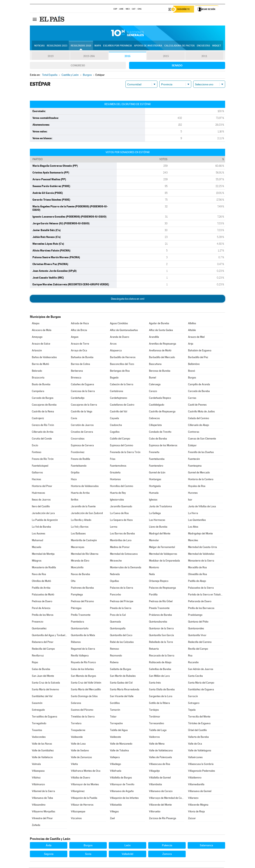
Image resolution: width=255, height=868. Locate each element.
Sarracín (193, 697)
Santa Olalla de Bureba (162, 690)
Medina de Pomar (120, 548)
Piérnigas (76, 609)
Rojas (35, 663)
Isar (190, 500)
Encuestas (203, 46)
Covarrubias (78, 439)
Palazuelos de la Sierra (201, 588)
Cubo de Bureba (158, 439)
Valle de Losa (78, 744)
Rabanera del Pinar (43, 643)
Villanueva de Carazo (161, 792)
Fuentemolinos (118, 466)
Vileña (74, 765)
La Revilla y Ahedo (81, 521)
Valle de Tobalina (119, 751)
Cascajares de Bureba (44, 405)
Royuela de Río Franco (83, 663)
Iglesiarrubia (117, 500)
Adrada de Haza (80, 324)
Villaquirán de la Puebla (84, 799)
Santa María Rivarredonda (125, 690)
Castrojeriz (38, 419)
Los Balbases (78, 534)
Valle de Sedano (80, 751)
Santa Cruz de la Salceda (46, 683)
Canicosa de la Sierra (83, 392)
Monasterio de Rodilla (44, 568)
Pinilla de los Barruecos (201, 609)
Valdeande (77, 737)
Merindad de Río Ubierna (85, 554)
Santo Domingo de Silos (84, 697)
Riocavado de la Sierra (162, 656)
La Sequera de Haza (121, 521)
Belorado (37, 371)
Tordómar (155, 717)
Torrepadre (116, 724)
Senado (177, 66)
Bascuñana (155, 365)
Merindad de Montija (43, 554)
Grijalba (75, 473)
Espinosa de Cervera (82, 446)
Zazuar (192, 819)
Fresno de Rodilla (80, 460)
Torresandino (156, 724)
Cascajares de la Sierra (84, 405)
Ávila (49, 846)
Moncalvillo (77, 568)
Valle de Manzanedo (121, 744)
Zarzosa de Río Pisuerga (163, 819)
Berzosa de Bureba (160, 371)
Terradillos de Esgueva (45, 717)
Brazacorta (38, 378)
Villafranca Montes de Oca (86, 771)
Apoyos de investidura (148, 46)
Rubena (114, 663)
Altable (192, 331)
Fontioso (37, 453)
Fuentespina (195, 466)
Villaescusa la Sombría (201, 765)
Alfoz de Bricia (79, 331)
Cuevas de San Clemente (202, 439)
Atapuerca (116, 351)
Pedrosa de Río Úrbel (161, 602)
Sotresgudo (38, 710)
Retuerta (154, 649)
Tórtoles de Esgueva (199, 724)
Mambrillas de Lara (121, 541)
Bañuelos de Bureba (82, 358)
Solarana (76, 704)
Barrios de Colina (80, 365)
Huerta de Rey (118, 493)
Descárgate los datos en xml (128, 299)
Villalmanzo (38, 785)
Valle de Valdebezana (161, 751)
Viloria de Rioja (196, 812)
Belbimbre (194, 365)
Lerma (114, 527)
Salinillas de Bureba (160, 670)
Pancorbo (115, 595)
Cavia (74, 419)
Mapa (98, 46)
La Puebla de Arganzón (45, 521)
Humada (154, 493)
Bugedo (114, 378)
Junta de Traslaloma (160, 507)
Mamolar (154, 541)
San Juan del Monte (43, 676)
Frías (113, 460)
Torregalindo (39, 724)
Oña (73, 582)
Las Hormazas (157, 521)
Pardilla (153, 595)
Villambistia (155, 785)
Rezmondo (116, 656)
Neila (152, 575)
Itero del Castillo (41, 507)
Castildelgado (157, 405)
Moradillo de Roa (197, 568)
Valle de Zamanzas (81, 758)
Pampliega (77, 595)
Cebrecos (154, 419)
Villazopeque (78, 812)
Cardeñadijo (78, 399)
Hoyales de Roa (197, 487)
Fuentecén (194, 460)
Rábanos (76, 643)
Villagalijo (154, 771)
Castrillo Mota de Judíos (201, 412)
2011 (204, 57)
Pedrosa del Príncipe (122, 602)
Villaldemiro (195, 778)
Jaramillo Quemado (121, 507)
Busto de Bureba (41, 385)
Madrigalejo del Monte (200, 534)
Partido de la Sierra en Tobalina (206, 595)
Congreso (78, 66)
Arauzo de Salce (41, 344)
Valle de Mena (157, 744)
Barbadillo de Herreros (123, 358)
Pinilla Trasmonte (81, 615)
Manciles (193, 541)
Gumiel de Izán (157, 473)
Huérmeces (38, 493)
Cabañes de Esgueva (82, 385)
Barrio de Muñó (40, 365)
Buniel (153, 378)
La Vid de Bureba (41, 527)
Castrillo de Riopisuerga (162, 412)
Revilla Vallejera (80, 656)
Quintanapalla (118, 629)
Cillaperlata (155, 426)
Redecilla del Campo (43, 649)
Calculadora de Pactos (179, 46)
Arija (191, 344)
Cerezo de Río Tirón (43, 426)
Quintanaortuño (80, 629)
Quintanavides (196, 629)
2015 (166, 57)
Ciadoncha (116, 426)
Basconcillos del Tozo (122, 365)
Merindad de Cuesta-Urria (203, 548)
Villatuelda (116, 805)
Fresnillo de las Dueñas (201, 453)
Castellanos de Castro (122, 405)
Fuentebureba (157, 460)
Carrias (192, 399)
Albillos (192, 324)
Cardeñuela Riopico (160, 399)
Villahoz (36, 778)
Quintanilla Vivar (197, 636)
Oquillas (114, 582)
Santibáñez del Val (42, 697)
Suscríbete (185, 9)
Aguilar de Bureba (159, 324)
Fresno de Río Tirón (43, 460)
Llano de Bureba (158, 527)
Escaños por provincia (118, 46)
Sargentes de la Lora (161, 697)
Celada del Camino (199, 419)
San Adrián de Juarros (201, 670)
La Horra (193, 514)
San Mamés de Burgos (83, 676)
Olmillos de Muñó (41, 582)
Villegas (114, 812)
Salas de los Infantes (82, 670)
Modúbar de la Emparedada (164, 561)
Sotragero (194, 704)
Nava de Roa (39, 575)
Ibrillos (75, 500)
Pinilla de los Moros (43, 615)
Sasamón (37, 704)
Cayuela (114, 419)
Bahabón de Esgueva (200, 351)
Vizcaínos (76, 819)
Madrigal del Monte (160, 534)
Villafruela (116, 771)
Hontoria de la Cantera (201, 480)
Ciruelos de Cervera (82, 432)
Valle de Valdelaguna (200, 751)
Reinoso (114, 649)
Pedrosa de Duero (42, 602)
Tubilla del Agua (119, 731)
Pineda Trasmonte (159, 609)
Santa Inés (155, 683)
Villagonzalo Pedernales (202, 771)
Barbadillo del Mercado (162, 358)
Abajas (36, 324)
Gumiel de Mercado (199, 473)
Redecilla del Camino (200, 643)
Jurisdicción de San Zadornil (87, 514)
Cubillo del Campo (120, 439)
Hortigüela (155, 487)
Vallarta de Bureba (198, 737)
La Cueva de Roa (119, 514)
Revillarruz (38, 656)
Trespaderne (78, 731)
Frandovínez (78, 453)
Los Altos (193, 527)
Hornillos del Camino (122, 487)
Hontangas (155, 480)
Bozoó (192, 371)
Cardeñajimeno (119, 399)
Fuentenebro (156, 466)
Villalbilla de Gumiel (160, 778)
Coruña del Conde (42, 439)
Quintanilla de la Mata (83, 636)
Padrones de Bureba (82, 588)
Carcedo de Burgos (43, 399)
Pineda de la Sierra (121, 609)
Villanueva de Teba (42, 799)
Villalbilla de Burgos (121, 778)
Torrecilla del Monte (199, 717)
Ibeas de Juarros (41, 500)
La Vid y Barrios (80, 527)
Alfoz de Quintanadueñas (124, 331)
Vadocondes (39, 737)
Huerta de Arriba (80, 493)
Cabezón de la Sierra (122, 385)
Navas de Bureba (80, 575)
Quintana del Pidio (198, 622)
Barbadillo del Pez (198, 358)
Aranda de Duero (120, 337)
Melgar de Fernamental (162, 548)
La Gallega (155, 514)
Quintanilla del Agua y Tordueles (49, 636)
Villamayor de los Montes (85, 785)
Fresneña (154, 453)
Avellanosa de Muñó (160, 351)
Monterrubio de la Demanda (126, 568)
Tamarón (115, 710)
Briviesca (76, 378)
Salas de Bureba (41, 670)
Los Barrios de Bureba (122, 534)
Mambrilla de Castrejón (84, 541)
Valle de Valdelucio (42, 758)
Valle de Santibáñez (43, 751)
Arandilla (154, 337)
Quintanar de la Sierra (161, 629)
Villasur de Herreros (82, 805)
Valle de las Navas (42, 744)
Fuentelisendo (79, 466)
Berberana (77, 371)
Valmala (36, 765)
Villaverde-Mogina (198, 805)
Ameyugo (37, 337)
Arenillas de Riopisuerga (163, 344)
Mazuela (37, 548)
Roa (190, 656)
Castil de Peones (197, 405)
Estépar (192, 446)
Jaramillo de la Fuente (83, 507)
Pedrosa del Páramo (82, 602)
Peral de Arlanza (41, 609)
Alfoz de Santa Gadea (161, 331)
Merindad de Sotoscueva (124, 554)
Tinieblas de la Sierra (83, 717)
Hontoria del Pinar (42, 487)
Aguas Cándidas (119, 324)
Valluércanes (195, 758)
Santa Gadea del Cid (121, 683)
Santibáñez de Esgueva (201, 690)
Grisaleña (115, 473)
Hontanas (115, 480)
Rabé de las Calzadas (122, 643)
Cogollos (115, 432)
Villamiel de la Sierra (43, 792)
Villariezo (193, 799)
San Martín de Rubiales (123, 676)
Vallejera (115, 758)
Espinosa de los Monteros (163, 446)
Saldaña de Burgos (121, 670)
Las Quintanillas (197, 521)
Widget (217, 46)
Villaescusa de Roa (160, 765)
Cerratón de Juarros (82, 426)
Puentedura (77, 622)
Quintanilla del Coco (121, 636)
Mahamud (37, 541)
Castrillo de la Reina (43, 412)
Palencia (167, 846)
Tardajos (154, 710)
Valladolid (127, 854)
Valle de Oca (195, 744)
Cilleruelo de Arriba (43, 432)
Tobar (113, 717)
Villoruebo (155, 812)
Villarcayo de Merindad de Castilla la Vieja (167, 799)
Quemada (115, 622)
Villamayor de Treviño (122, 785)
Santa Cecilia (195, 676)
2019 (51, 57)
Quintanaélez (39, 629)
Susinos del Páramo (82, 710)
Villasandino (39, 805)
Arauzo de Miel (196, 337)
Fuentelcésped (40, 466)
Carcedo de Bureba (199, 392)
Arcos (113, 344)
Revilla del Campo (198, 649)
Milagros (37, 561)
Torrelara (76, 724)
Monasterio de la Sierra (201, 561)
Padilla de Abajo (197, 582)
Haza (74, 480)
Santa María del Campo (201, 683)
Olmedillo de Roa (198, 575)
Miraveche (116, 561)
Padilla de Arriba (41, 588)
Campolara (38, 392)
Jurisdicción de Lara (43, 514)
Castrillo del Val (119, 412)
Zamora (167, 854)
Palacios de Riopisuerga (162, 588)
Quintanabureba (158, 622)
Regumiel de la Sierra (83, 649)
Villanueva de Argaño (122, 792)
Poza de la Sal (118, 615)
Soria (88, 854)
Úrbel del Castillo (197, 731)
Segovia (49, 854)
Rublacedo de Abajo (160, 663)
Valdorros (154, 737)
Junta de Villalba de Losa (202, 507)
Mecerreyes (78, 548)
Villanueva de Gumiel (200, 792)
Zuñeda (36, 826)
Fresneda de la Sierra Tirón (125, 453)
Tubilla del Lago (158, 731)
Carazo (153, 392)
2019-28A (89, 57)
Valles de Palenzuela (160, 758)
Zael (112, 819)
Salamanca (206, 846)
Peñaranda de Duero (200, 602)
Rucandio (193, 663)
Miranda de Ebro (80, 561)
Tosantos (37, 731)
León (128, 846)
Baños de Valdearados (44, 358)
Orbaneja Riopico (159, 582)
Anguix (75, 337)
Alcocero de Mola (42, 331)
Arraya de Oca (79, 351)
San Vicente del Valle (122, 697)
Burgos (192, 378)
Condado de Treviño (160, 432)
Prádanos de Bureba (160, 615)
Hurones (193, 493)
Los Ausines (39, 534)
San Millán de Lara (159, 676)
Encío (35, 446)
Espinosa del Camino (122, 446)
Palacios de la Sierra (122, 588)
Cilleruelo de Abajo (199, 426)
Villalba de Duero (80, 778)
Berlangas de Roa (120, 371)
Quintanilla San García (161, 636)
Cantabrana (117, 392)
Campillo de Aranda (199, 385)
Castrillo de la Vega (82, 412)
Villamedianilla (196, 785)
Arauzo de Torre (80, 344)
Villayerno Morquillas (44, 812)
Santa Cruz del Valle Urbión (86, 683)
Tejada (192, 710)
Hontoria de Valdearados (85, 487)
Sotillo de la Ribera (159, 704)
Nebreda (115, 575)
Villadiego (115, 765)
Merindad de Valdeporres (163, 554)
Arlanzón (37, 351)
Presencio (38, 622)
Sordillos (115, 704)
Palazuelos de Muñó (43, 595)
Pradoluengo (195, 615)
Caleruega (155, 385)
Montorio (154, 568)
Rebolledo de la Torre (161, 643)
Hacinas (36, 480)
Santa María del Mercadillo (86, 690)
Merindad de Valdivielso (201, 554)
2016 (127, 57)
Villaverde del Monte (160, 805)
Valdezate (115, 737)
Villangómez (78, 792)
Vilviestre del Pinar (42, 819)
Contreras (194, 432)
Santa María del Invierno (45, 690)
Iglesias (153, 500)
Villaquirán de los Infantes (124, 799)
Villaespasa (38, 771)
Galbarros (37, 473)
